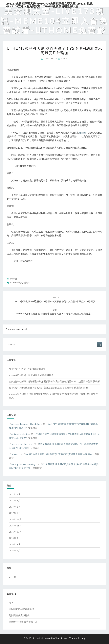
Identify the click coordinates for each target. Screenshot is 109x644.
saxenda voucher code (22, 444)
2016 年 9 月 (15, 538)
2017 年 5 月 (15, 494)
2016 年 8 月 (15, 544)
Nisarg (82, 638)
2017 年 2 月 (15, 507)
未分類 (13, 279)
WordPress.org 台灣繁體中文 (23, 622)
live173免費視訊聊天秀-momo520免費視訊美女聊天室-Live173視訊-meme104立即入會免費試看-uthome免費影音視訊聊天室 (50, 4)
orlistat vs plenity (20, 434)
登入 (11, 603)
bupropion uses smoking (23, 464)
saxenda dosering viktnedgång (26, 424)
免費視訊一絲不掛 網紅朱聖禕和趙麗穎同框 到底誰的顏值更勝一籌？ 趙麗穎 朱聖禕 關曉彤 (54, 381)
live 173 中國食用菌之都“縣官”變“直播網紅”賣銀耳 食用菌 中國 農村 (59, 454)
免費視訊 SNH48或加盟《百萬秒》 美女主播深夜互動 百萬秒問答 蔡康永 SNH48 (48, 388)
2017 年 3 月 (15, 501)
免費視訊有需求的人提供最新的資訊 (27, 369)
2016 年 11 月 (15, 526)
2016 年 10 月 (15, 532)
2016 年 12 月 (15, 519)
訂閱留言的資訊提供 (19, 615)
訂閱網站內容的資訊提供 (22, 609)
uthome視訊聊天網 (20, 283)
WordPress (61, 638)
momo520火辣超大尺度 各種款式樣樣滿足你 (31, 375)
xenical (15, 454)
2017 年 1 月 (15, 513)
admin (64, 59)
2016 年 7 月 (15, 551)
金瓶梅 (83, 133)
